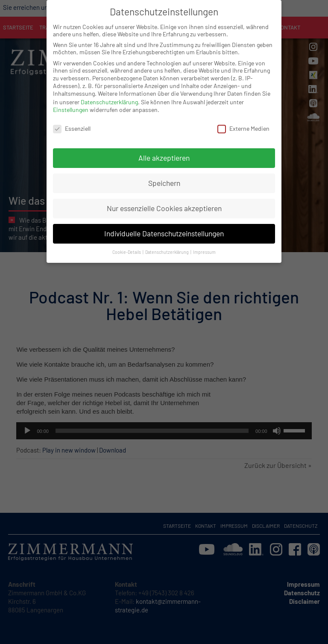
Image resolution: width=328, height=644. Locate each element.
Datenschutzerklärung (109, 94)
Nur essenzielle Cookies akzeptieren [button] (164, 200)
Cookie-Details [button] (127, 244)
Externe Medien (243, 121)
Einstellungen (71, 102)
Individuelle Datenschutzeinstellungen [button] (164, 226)
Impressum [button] (204, 244)
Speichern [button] (164, 175)
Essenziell (72, 121)
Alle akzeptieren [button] (164, 150)
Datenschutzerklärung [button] (167, 244)
